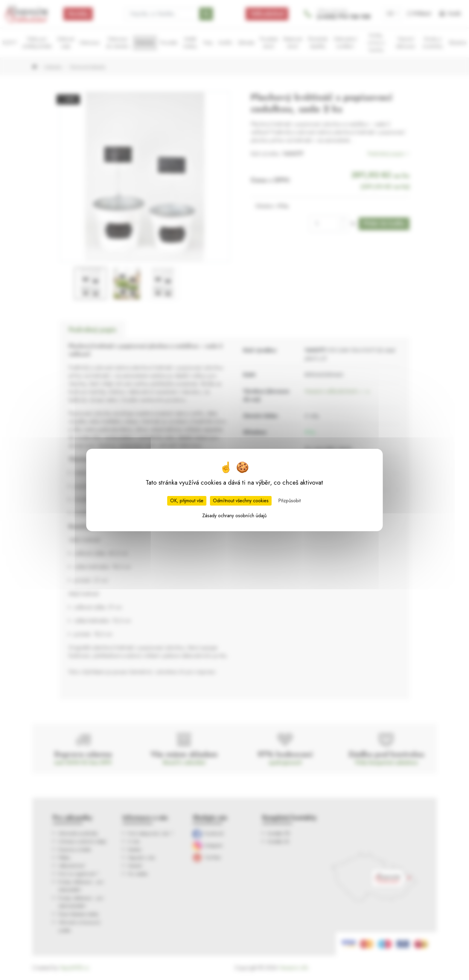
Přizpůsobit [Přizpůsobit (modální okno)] (289, 501)
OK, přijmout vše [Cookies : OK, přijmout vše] (187, 501)
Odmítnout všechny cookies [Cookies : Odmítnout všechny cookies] (241, 501)
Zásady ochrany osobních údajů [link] (234, 516)
